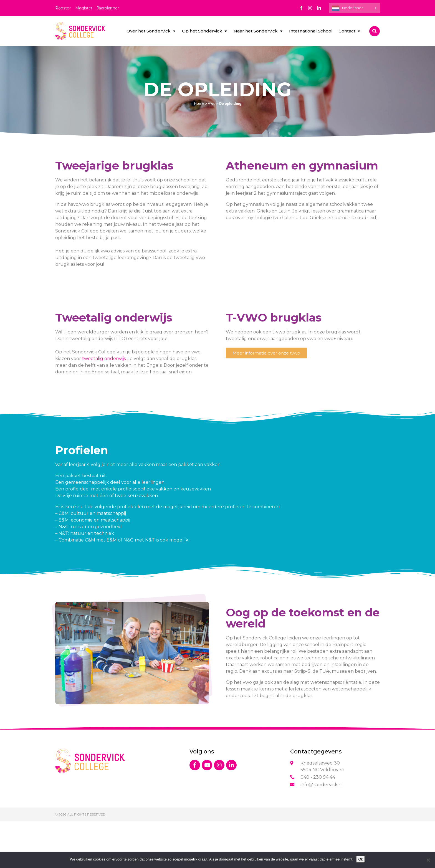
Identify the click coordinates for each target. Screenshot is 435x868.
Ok (361, 859)
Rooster (63, 8)
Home (199, 103)
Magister (84, 8)
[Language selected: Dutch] (354, 8)
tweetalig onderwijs (104, 359)
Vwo (212, 103)
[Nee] (428, 860)
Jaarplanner (108, 8)
